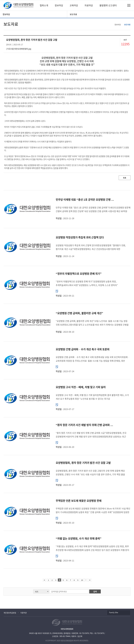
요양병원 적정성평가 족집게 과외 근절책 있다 (80, 237)
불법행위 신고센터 (108, 5)
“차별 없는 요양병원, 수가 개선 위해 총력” (79, 538)
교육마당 (74, 5)
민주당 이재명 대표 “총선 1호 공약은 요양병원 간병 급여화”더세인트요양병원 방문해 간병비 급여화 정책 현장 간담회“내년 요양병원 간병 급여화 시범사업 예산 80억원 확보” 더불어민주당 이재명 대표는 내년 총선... (93, 209)
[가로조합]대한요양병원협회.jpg (19, 49)
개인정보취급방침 (10, 613)
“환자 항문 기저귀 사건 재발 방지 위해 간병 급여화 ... (84, 425)
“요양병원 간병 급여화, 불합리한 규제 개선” (79, 313)
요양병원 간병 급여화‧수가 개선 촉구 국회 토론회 (83, 349)
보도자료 (73, 14)
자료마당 (89, 5)
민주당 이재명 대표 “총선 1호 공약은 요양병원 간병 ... (85, 200)
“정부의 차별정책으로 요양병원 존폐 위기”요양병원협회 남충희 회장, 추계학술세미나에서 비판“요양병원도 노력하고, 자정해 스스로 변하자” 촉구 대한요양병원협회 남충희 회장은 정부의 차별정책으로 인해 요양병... (88, 283)
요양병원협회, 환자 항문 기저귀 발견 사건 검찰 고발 (83, 463)
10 (82, 580)
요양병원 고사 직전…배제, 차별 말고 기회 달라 (81, 387)
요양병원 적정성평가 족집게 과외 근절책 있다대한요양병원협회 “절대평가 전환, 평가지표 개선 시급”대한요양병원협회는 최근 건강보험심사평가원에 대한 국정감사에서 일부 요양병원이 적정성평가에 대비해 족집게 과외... (91, 247)
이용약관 (24, 613)
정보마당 (59, 5)
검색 (95, 591)
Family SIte (114, 612)
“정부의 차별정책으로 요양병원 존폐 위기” (79, 274)
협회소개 (44, 5)
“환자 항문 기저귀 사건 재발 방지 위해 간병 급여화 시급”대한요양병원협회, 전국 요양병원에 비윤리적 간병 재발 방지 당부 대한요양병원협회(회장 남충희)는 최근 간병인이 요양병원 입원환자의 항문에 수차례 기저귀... (91, 435)
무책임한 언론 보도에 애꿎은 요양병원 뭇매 (79, 501)
